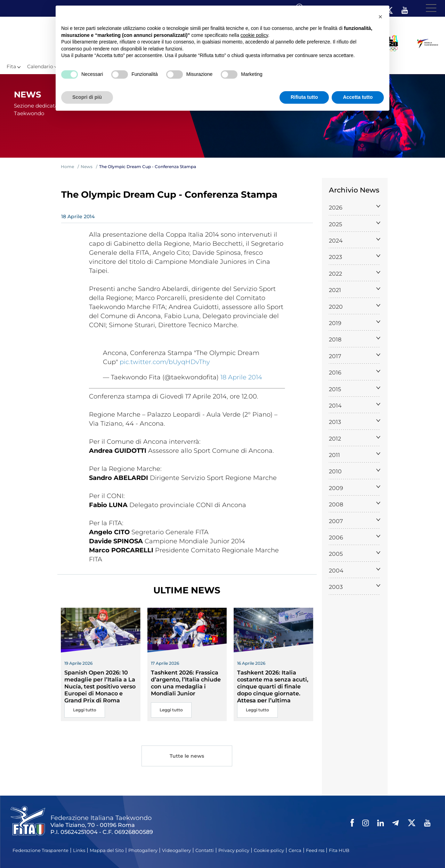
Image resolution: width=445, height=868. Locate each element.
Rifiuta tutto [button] (304, 97)
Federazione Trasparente (41, 850)
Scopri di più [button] (87, 97)
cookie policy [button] (254, 35)
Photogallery (143, 850)
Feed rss (315, 850)
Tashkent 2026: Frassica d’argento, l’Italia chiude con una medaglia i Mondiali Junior (186, 683)
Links (79, 850)
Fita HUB (339, 850)
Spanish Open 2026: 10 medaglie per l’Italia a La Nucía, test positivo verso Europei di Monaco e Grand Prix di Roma (100, 686)
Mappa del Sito (107, 850)
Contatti (205, 850)
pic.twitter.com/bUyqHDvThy (165, 362)
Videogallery (176, 850)
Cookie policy (269, 850)
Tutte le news (187, 757)
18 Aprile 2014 (241, 377)
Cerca (295, 850)
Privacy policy (234, 850)
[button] (380, 17)
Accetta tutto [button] (358, 97)
